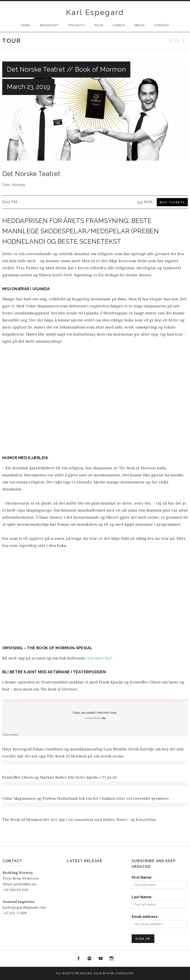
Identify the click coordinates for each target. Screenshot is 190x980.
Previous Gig (170, 41)
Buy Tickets (172, 202)
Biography (49, 25)
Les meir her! (100, 658)
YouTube (101, 959)
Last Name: (142, 897)
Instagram (112, 959)
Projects (76, 25)
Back (177, 41)
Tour (99, 25)
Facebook (78, 959)
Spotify (89, 959)
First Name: (142, 877)
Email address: (145, 917)
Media (140, 25)
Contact (162, 25)
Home (26, 25)
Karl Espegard (95, 12)
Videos (119, 25)
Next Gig (184, 41)
